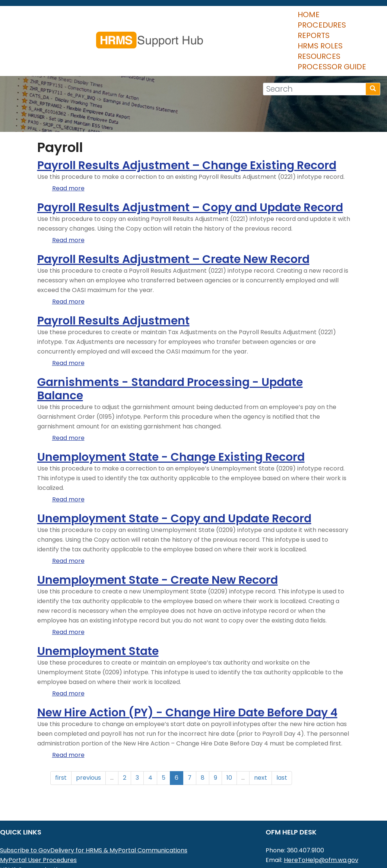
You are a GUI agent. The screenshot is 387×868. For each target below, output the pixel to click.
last (282, 744)
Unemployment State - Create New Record (158, 547)
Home (27, 33)
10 (229, 744)
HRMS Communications (34, 836)
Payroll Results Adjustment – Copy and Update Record (190, 174)
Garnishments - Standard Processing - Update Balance (170, 355)
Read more (68, 155)
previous (88, 744)
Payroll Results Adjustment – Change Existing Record (187, 132)
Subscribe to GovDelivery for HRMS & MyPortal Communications (94, 817)
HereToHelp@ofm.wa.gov (321, 826)
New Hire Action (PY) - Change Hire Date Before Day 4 (187, 679)
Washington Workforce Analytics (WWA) (60, 856)
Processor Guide (289, 33)
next (261, 744)
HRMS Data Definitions (32, 846)
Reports (122, 33)
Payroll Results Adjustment (113, 287)
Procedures (72, 33)
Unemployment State (98, 618)
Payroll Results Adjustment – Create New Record (173, 226)
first (61, 744)
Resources (224, 33)
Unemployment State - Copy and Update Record (174, 485)
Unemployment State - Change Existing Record (171, 424)
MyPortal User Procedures (38, 826)
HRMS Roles (170, 33)
